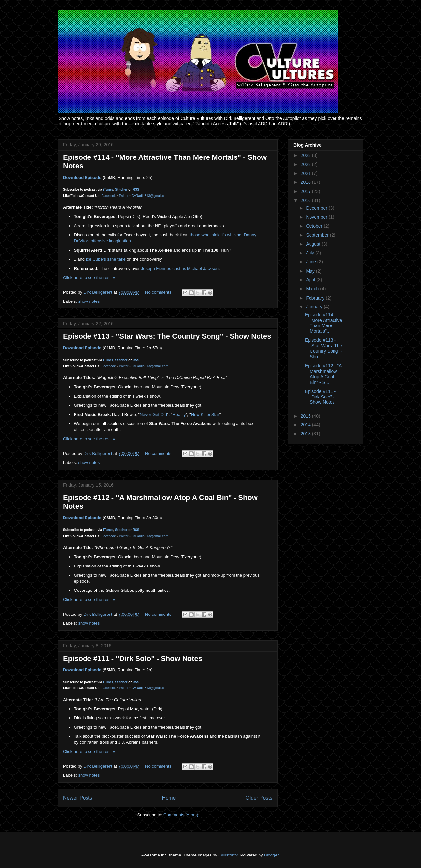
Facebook (109, 196)
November (317, 217)
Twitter (124, 196)
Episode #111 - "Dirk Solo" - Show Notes (133, 658)
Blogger (271, 855)
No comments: (159, 292)
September (318, 235)
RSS (136, 190)
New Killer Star (205, 414)
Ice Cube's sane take (106, 259)
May (311, 271)
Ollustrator (228, 855)
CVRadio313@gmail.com (150, 196)
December (317, 208)
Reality (179, 414)
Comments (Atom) (181, 815)
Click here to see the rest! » (89, 278)
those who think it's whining (215, 235)
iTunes (108, 190)
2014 (306, 425)
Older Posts (259, 798)
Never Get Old (153, 414)
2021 (306, 173)
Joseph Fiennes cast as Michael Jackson (180, 268)
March (313, 289)
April (311, 280)
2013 (306, 434)
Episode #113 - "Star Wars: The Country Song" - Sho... (324, 348)
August (314, 244)
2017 (306, 191)
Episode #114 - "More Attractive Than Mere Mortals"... (323, 323)
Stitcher (121, 190)
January (315, 307)
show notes (89, 301)
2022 (306, 164)
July (311, 253)
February (316, 298)
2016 (306, 200)
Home (169, 798)
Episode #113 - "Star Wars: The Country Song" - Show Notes (167, 336)
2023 (306, 155)
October (315, 226)
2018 (306, 182)
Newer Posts (78, 798)
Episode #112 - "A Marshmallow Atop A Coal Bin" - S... (323, 374)
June (311, 262)
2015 (306, 416)
